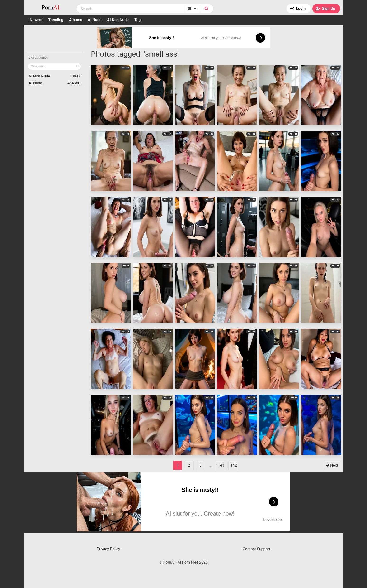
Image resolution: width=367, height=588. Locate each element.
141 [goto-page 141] (221, 465)
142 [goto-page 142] (234, 465)
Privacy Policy (108, 549)
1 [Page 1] (178, 465)
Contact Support (256, 549)
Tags (139, 20)
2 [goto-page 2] (189, 465)
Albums (76, 20)
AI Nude (95, 20)
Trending (56, 20)
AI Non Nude (118, 20)
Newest (36, 20)
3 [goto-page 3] (200, 465)
